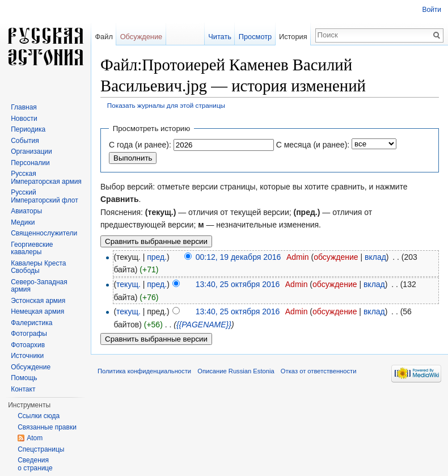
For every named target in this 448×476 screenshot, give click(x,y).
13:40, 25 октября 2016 (238, 284)
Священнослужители (44, 233)
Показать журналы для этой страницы (166, 105)
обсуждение (336, 257)
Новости (24, 119)
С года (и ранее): (140, 145)
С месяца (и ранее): (313, 145)
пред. (157, 257)
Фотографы (29, 334)
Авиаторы (26, 211)
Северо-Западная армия (39, 286)
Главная (24, 107)
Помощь (24, 378)
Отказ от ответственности (319, 371)
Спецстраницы (41, 449)
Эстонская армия (38, 301)
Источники (27, 356)
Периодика (28, 129)
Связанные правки (47, 427)
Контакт (23, 389)
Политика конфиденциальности (144, 371)
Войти (432, 10)
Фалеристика (31, 323)
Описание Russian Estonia (236, 371)
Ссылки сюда (39, 416)
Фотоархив (28, 345)
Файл (103, 37)
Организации (31, 151)
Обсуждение (141, 37)
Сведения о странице (35, 464)
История (293, 37)
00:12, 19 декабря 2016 (238, 257)
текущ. (128, 284)
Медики (23, 222)
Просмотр (255, 37)
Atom (35, 438)
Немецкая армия (37, 311)
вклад (375, 257)
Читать (220, 37)
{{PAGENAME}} (204, 325)
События (25, 141)
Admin (298, 257)
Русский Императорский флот (44, 196)
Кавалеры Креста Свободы (38, 267)
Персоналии (30, 163)
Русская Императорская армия (46, 178)
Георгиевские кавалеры (32, 248)
